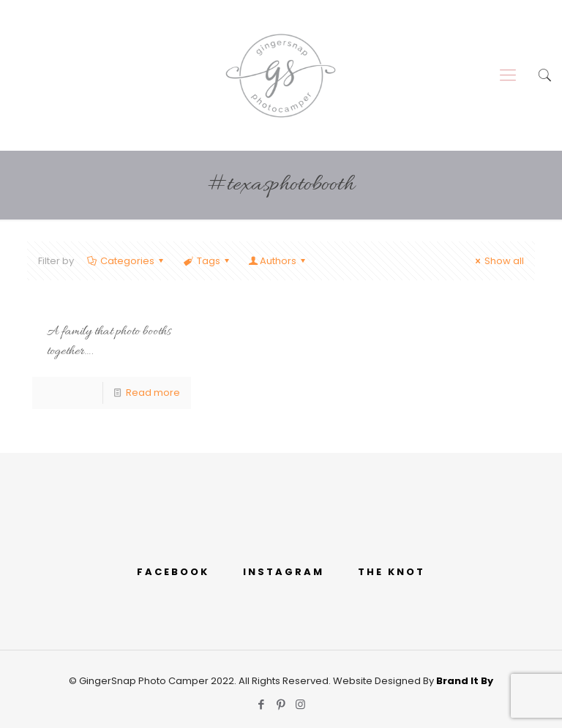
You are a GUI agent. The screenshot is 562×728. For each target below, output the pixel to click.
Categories (126, 261)
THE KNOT (391, 572)
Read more (153, 393)
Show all (498, 261)
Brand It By (465, 681)
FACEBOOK (173, 572)
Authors (278, 261)
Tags (207, 261)
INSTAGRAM (284, 572)
